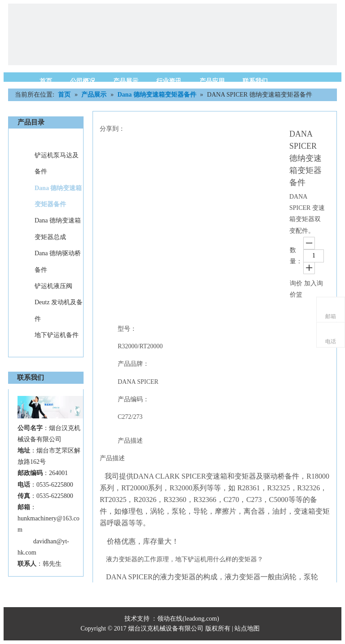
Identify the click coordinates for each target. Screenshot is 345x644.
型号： (127, 329)
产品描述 (130, 441)
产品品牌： (133, 364)
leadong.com (201, 619)
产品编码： (133, 399)
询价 (296, 283)
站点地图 (248, 628)
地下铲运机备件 (57, 335)
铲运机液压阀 (53, 286)
